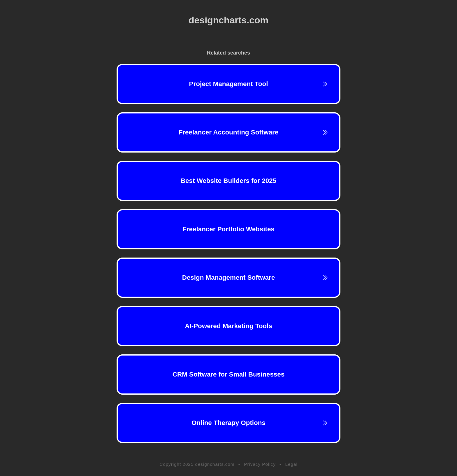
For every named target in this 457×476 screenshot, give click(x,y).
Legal (291, 464)
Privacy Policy (260, 464)
